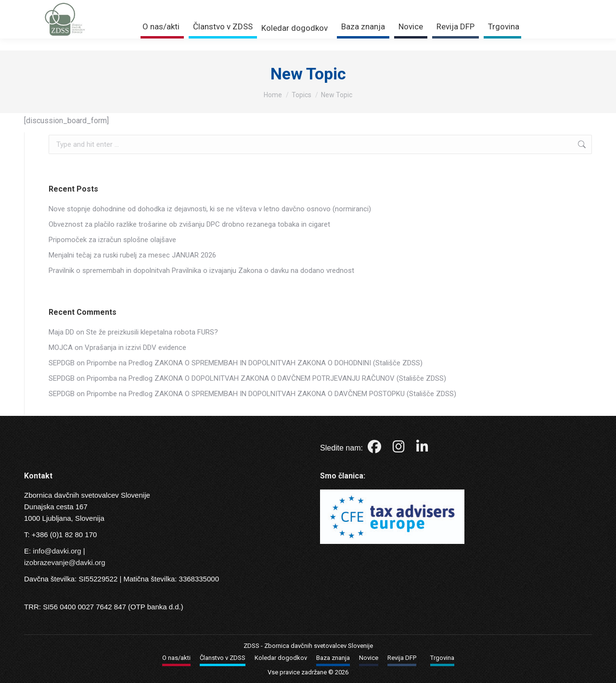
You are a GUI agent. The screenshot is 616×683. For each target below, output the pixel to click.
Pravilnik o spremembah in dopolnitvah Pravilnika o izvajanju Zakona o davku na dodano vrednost (201, 271)
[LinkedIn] (422, 449)
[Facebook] (375, 449)
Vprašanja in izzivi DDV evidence (135, 348)
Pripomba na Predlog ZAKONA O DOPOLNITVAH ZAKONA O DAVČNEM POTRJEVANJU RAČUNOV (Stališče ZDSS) (266, 378)
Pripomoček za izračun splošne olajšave (112, 240)
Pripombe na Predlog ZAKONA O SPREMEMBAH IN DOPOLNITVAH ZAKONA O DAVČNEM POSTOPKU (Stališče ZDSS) (271, 394)
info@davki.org (57, 551)
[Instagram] (400, 449)
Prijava (486, 6)
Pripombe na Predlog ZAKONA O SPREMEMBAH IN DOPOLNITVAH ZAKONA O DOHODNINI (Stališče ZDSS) (255, 363)
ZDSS (251, 646)
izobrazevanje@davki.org (65, 562)
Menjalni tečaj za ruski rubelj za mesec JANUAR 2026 (132, 255)
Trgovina (528, 6)
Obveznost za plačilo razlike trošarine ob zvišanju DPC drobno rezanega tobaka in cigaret (189, 224)
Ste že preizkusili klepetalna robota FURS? (152, 332)
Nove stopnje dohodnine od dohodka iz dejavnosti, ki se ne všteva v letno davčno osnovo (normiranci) (210, 209)
